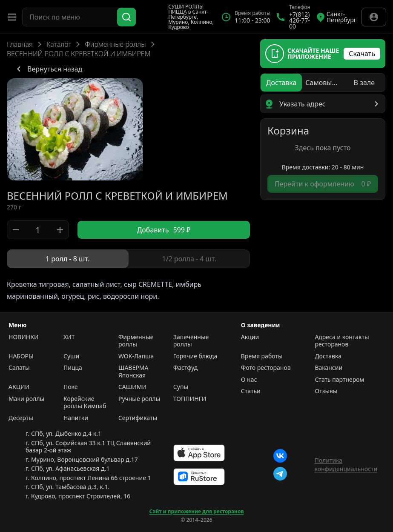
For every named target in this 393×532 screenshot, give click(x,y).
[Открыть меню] (12, 17)
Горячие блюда (195, 356)
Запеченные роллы (191, 341)
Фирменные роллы (115, 44)
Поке (70, 387)
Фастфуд (185, 368)
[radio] (68, 259)
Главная (20, 44)
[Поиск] (126, 17)
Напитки (76, 418)
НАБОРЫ (21, 356)
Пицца (73, 368)
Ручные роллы (139, 399)
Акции (250, 337)
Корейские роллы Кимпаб (85, 402)
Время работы (262, 356)
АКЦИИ (19, 387)
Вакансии (328, 368)
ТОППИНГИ (190, 399)
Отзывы (326, 391)
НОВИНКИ (23, 337)
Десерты (21, 418)
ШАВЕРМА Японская (133, 371)
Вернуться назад (48, 69)
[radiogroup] (128, 259)
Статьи (251, 391)
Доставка (328, 356)
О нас (249, 380)
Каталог (59, 44)
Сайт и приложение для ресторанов (196, 512)
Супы (181, 387)
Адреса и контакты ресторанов (342, 341)
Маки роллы (26, 399)
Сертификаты (138, 418)
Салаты (19, 368)
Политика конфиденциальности (346, 465)
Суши (71, 356)
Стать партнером (339, 380)
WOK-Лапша (136, 356)
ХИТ (69, 337)
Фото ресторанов (266, 368)
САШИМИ (132, 387)
